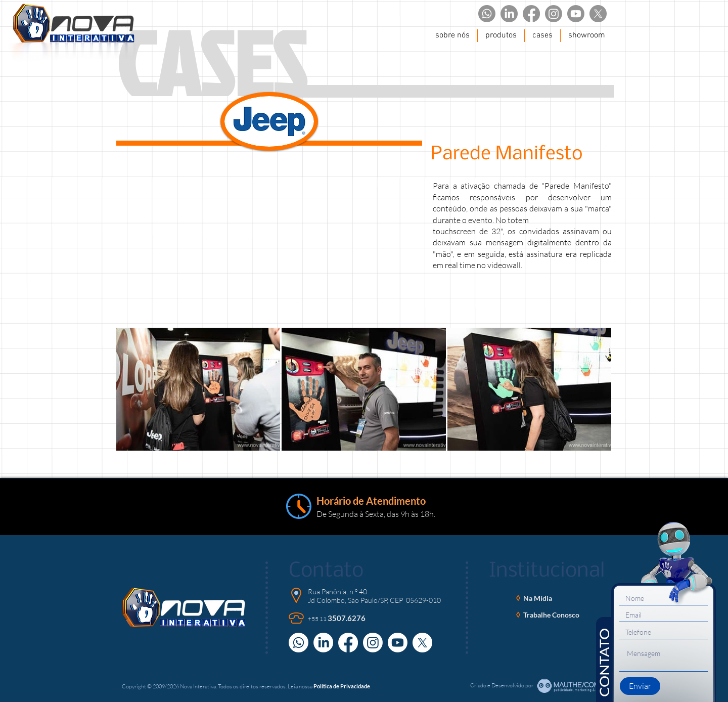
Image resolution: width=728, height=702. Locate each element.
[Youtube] (576, 14)
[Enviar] (640, 686)
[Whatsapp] (487, 14)
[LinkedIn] (509, 14)
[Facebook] (531, 14)
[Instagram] (554, 14)
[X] (598, 14)
